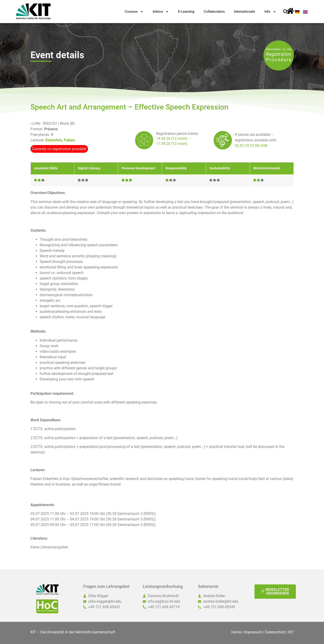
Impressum (253, 632)
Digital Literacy (89, 168)
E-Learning (186, 12)
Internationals (245, 12)
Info (270, 12)
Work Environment (267, 168)
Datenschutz (275, 632)
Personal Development (138, 168)
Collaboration (214, 12)
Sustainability (220, 168)
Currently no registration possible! (59, 149)
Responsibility (176, 168)
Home (236, 632)
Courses (134, 12)
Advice (161, 12)
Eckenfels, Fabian (60, 140)
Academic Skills (46, 168)
